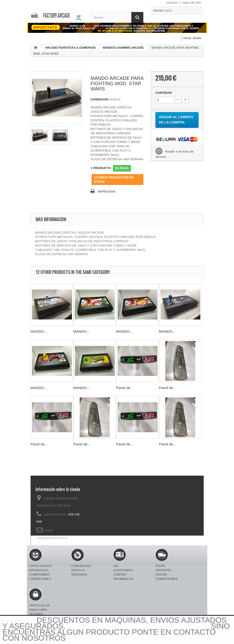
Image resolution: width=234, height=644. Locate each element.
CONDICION (99, 99)
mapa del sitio (191, 3)
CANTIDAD (164, 93)
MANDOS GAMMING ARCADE (123, 48)
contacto (172, 3)
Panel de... (125, 388)
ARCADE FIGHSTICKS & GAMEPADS (70, 48)
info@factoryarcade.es (52, 538)
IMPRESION (106, 192)
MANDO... (39, 331)
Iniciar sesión (192, 38)
